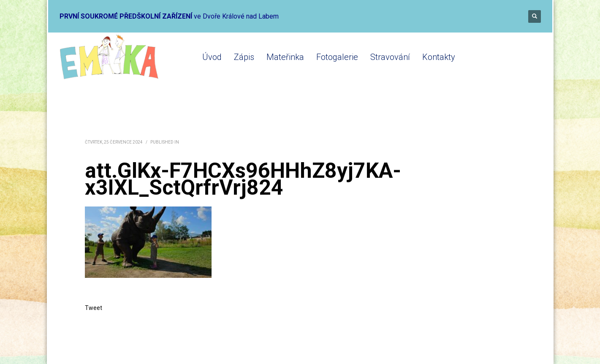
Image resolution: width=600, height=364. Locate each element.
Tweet (94, 308)
